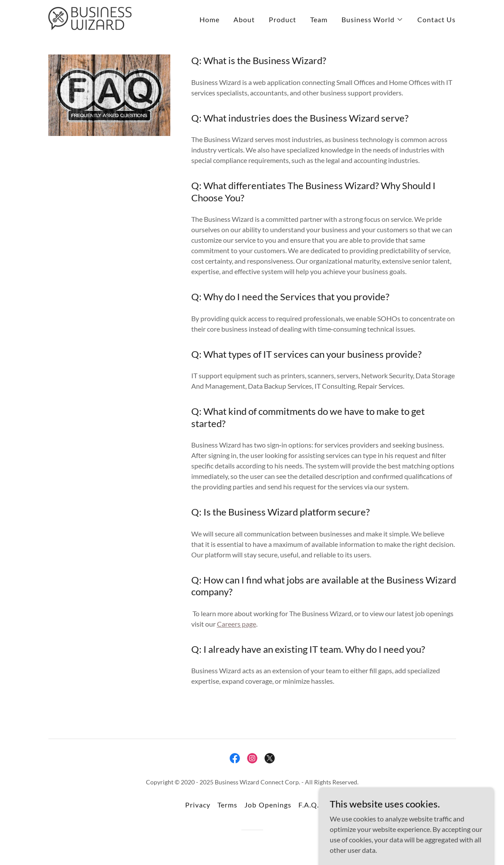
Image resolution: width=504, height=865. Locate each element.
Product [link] (282, 19)
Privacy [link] (198, 805)
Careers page (237, 624)
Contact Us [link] (436, 19)
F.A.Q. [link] (309, 805)
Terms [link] (227, 805)
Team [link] (319, 19)
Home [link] (210, 19)
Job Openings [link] (268, 805)
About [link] (244, 19)
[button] (372, 20)
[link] (90, 18)
